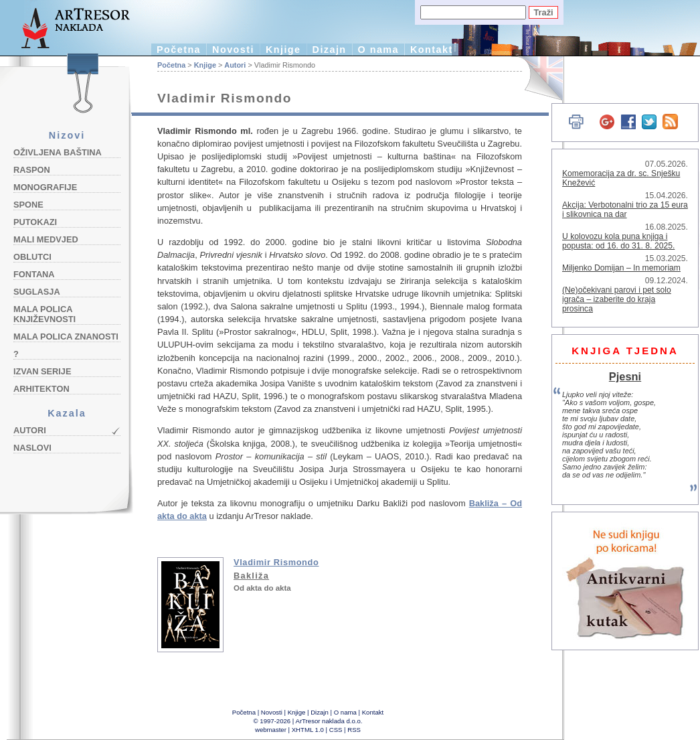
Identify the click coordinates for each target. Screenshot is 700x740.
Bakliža (251, 576)
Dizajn (330, 50)
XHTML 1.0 (308, 730)
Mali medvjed (46, 239)
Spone (28, 205)
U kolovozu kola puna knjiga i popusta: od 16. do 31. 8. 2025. (618, 241)
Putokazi (35, 222)
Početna (179, 50)
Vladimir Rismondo (276, 562)
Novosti (233, 50)
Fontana (34, 274)
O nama (378, 50)
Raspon (32, 170)
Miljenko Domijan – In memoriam (621, 268)
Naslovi (32, 448)
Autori (30, 430)
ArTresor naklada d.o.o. (329, 721)
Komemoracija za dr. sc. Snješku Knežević (621, 178)
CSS (336, 730)
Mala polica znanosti (66, 337)
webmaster (271, 730)
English (536, 79)
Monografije (45, 187)
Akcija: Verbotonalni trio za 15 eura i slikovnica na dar (625, 210)
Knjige (283, 50)
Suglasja (37, 292)
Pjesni (625, 376)
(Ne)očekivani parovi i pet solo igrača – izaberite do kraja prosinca (617, 299)
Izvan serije (42, 371)
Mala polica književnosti (45, 314)
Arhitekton (41, 389)
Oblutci (32, 257)
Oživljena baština (58, 152)
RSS (354, 730)
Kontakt (432, 50)
